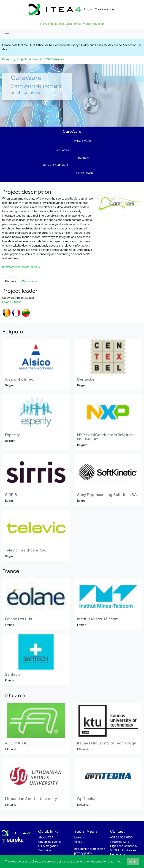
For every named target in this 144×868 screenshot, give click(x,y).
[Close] (140, 45)
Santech (12, 675)
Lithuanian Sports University (31, 799)
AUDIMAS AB (17, 743)
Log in (88, 9)
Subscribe (45, 850)
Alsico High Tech (20, 379)
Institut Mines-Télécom (98, 619)
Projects (7, 59)
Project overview (28, 59)
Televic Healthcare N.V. (25, 550)
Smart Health (85, 173)
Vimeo (78, 842)
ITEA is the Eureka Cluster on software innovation (72, 24)
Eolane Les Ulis (18, 619)
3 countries (62, 150)
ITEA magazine (48, 846)
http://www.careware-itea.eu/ (21, 267)
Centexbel (86, 379)
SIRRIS (11, 495)
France (17, 302)
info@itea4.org (120, 842)
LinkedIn (80, 837)
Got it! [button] (133, 862)
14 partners (82, 158)
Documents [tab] (29, 281)
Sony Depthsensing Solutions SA (107, 495)
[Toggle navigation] (7, 34)
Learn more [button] (115, 862)
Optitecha (86, 799)
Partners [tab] (11, 281)
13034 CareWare (53, 59)
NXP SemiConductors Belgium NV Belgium (105, 437)
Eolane (7, 302)
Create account (105, 9)
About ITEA (46, 837)
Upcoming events (49, 842)
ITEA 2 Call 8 (83, 141)
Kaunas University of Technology (106, 743)
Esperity (12, 435)
